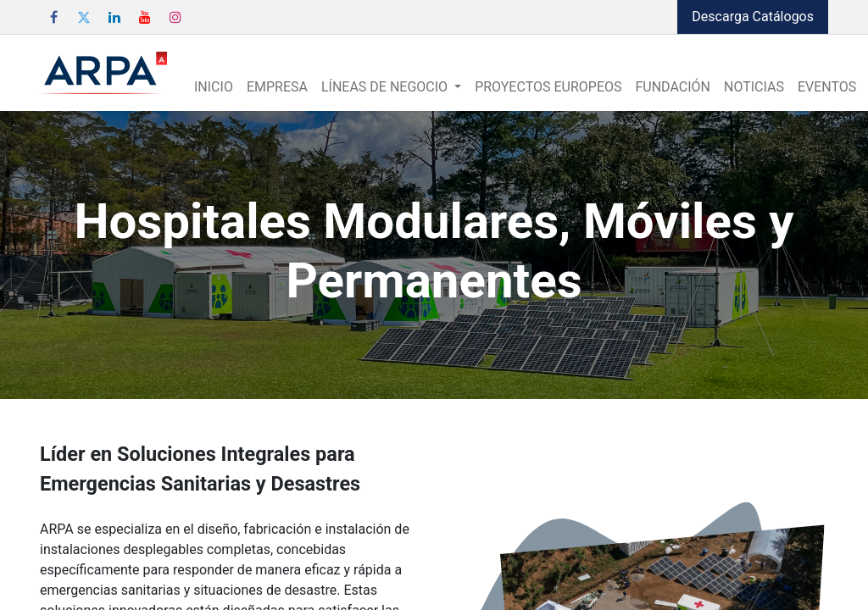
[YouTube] (145, 17)
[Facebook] (53, 17)
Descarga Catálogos (753, 17)
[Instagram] (175, 17)
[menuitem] (214, 87)
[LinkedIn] (114, 17)
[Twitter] (84, 17)
